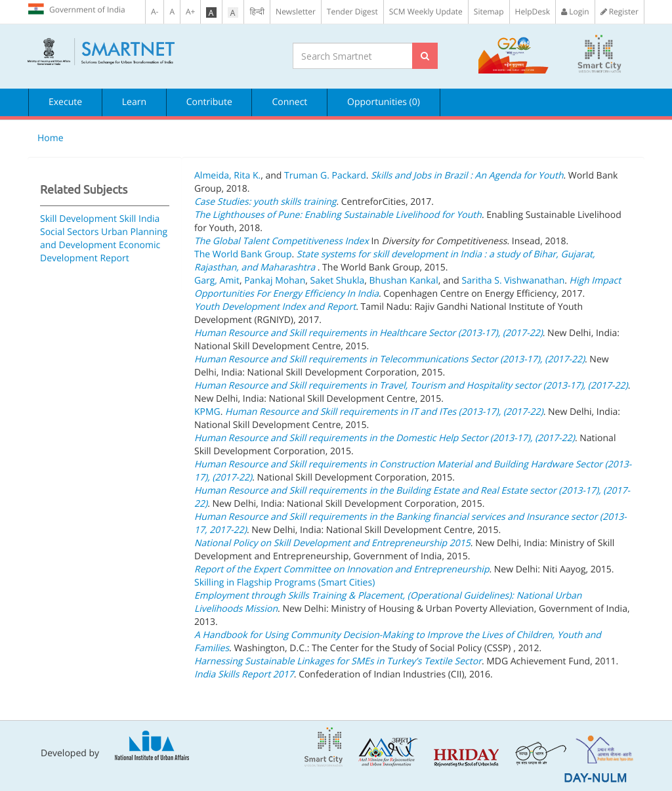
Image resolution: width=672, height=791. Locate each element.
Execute (65, 102)
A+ (190, 11)
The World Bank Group (243, 254)
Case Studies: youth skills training (265, 202)
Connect (289, 102)
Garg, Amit (217, 281)
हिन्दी (257, 11)
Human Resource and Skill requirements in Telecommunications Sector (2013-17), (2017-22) (389, 359)
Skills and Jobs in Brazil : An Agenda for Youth (467, 176)
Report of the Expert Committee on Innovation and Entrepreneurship (342, 569)
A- (155, 11)
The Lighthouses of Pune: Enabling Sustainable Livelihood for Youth (338, 215)
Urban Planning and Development (104, 239)
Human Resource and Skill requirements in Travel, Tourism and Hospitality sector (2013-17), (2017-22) (411, 386)
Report (114, 258)
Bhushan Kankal (404, 281)
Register (619, 11)
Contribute (209, 102)
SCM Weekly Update (426, 11)
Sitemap (489, 11)
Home (51, 138)
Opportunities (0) (384, 102)
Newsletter (296, 11)
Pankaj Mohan (275, 281)
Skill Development (78, 219)
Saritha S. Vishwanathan (514, 281)
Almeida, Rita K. (227, 176)
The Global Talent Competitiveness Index (282, 241)
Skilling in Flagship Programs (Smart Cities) (284, 583)
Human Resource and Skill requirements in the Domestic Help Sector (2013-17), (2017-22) (385, 438)
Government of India (76, 9)
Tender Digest (352, 11)
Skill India (140, 219)
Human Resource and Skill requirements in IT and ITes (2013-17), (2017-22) (384, 412)
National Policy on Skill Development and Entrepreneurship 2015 (332, 543)
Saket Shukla (337, 281)
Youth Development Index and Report (275, 307)
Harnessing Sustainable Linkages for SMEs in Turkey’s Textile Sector (338, 661)
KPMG (207, 412)
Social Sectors (69, 232)
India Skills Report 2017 (244, 674)
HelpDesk (533, 11)
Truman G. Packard (325, 176)
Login (575, 11)
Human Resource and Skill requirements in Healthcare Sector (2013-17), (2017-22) (368, 333)
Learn (134, 102)
